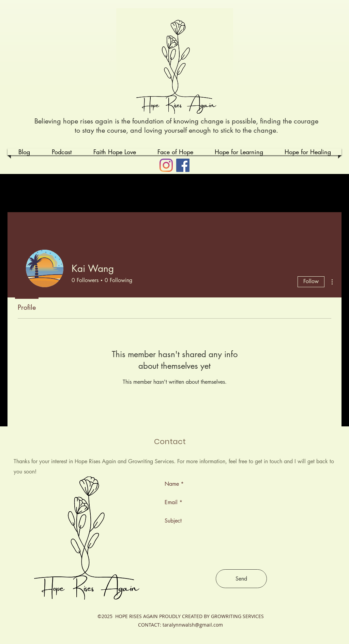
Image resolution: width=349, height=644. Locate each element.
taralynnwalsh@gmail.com (193, 625)
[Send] (241, 579)
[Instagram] (166, 165)
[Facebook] (183, 165)
